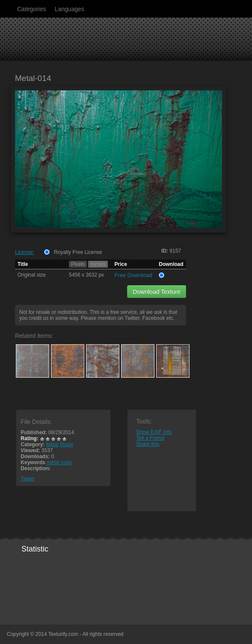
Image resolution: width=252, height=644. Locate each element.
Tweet (27, 479)
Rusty (67, 444)
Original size (32, 275)
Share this (148, 444)
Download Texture (157, 292)
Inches (98, 264)
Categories (32, 9)
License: (25, 252)
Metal (52, 444)
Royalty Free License (78, 252)
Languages (70, 9)
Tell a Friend (150, 438)
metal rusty (59, 462)
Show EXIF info (154, 432)
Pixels (78, 264)
